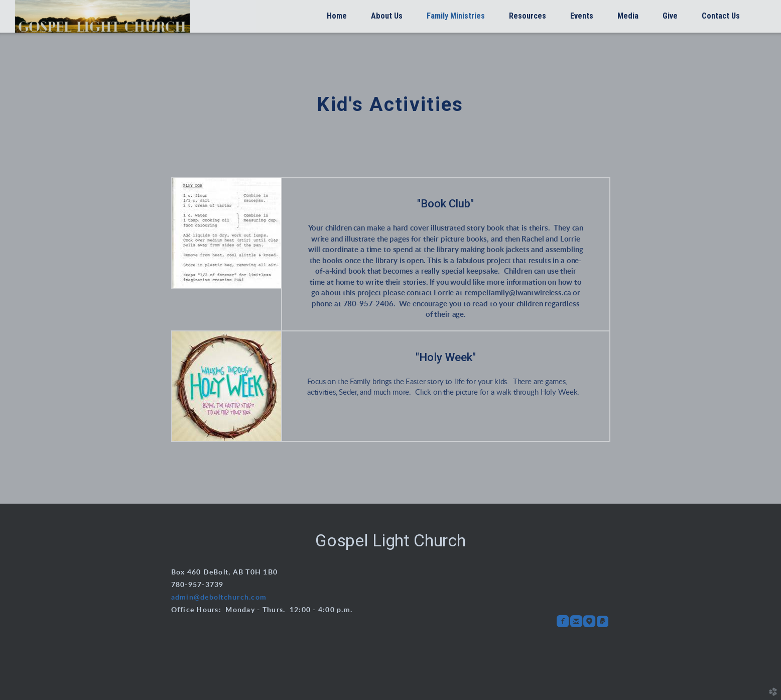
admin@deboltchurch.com (219, 598)
